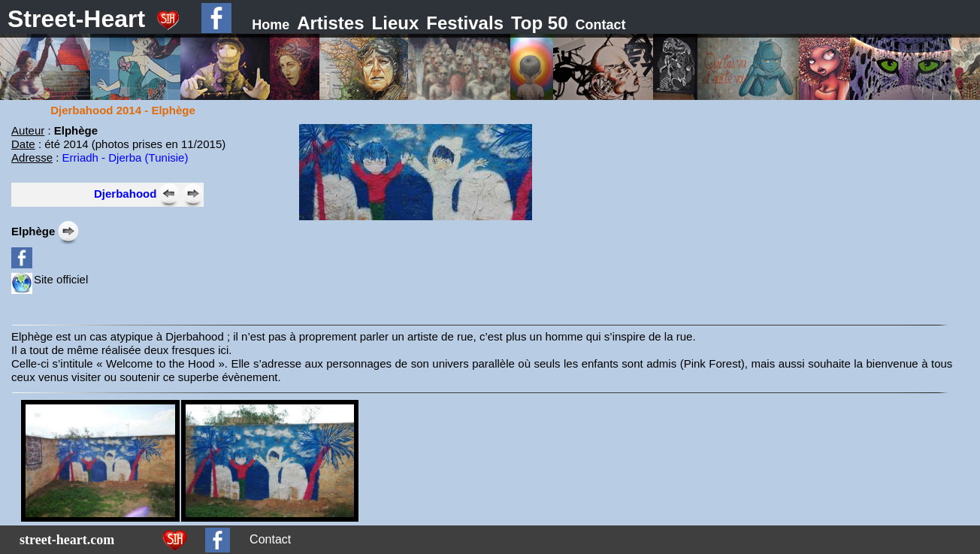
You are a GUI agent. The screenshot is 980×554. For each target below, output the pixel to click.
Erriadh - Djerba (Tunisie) (126, 157)
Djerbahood (125, 194)
